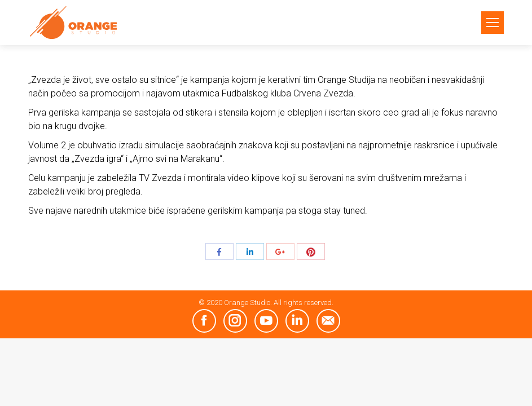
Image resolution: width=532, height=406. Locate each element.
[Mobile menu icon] (493, 23)
